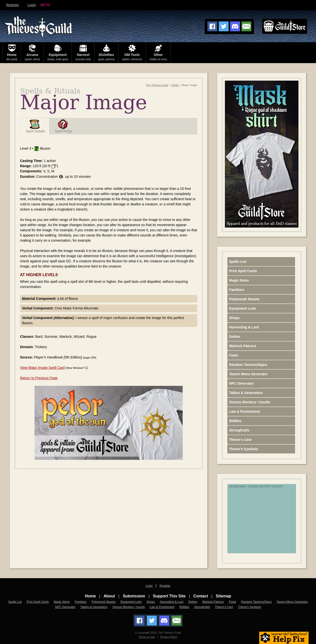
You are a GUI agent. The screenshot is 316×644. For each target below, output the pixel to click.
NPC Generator (241, 383)
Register (13, 5)
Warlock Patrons (243, 346)
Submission (134, 596)
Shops (234, 318)
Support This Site (169, 596)
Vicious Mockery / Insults (250, 402)
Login (32, 5)
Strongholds (239, 430)
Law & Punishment (245, 411)
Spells (175, 85)
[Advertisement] (268, 521)
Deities (235, 337)
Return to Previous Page (39, 378)
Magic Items (239, 280)
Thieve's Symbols (244, 449)
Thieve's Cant (240, 440)
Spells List (238, 262)
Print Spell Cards (243, 271)
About (109, 596)
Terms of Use (147, 637)
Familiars (237, 290)
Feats (234, 355)
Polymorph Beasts (244, 299)
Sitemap (223, 596)
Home (90, 596)
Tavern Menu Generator (248, 374)
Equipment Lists (243, 308)
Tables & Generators (246, 393)
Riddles (235, 421)
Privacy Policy (169, 637)
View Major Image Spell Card (42, 368)
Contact (201, 596)
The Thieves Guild (157, 85)
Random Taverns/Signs (248, 365)
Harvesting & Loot (244, 327)
